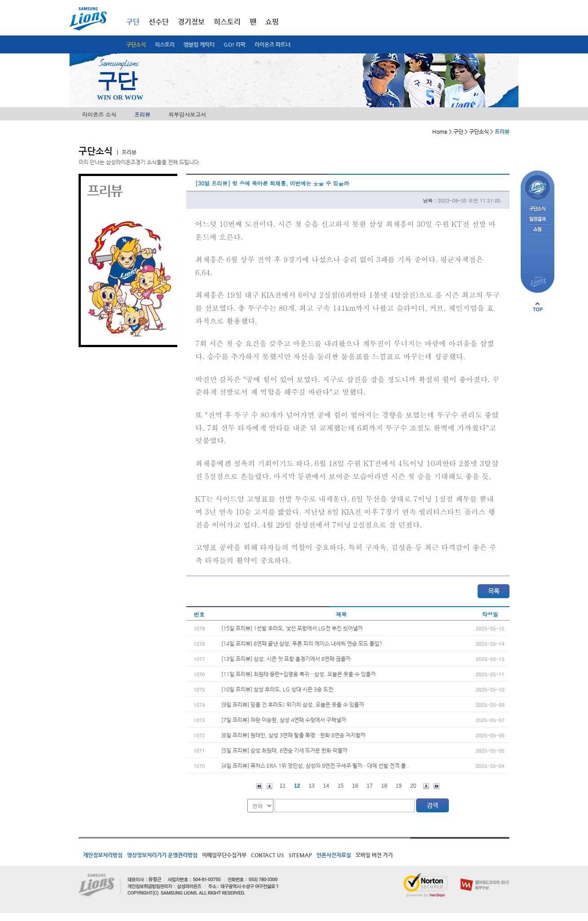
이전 (270, 786)
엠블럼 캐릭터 (199, 44)
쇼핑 (272, 22)
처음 (259, 786)
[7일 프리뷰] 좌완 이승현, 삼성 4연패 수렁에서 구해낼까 (284, 720)
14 (326, 786)
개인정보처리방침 (103, 855)
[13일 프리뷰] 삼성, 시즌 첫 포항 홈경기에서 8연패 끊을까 (286, 659)
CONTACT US (268, 855)
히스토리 (165, 44)
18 (384, 786)
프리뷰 (142, 114)
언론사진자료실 (334, 855)
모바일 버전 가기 (374, 855)
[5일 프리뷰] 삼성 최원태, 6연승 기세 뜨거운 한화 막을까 (284, 750)
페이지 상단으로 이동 (538, 307)
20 (413, 786)
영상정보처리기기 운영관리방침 (162, 855)
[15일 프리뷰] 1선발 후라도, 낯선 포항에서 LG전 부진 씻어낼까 (292, 628)
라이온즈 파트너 (272, 44)
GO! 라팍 (235, 44)
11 (283, 786)
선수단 (159, 22)
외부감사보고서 (187, 114)
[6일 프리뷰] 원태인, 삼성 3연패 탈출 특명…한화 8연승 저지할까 (293, 735)
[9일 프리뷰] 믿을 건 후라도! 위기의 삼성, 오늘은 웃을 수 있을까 (293, 705)
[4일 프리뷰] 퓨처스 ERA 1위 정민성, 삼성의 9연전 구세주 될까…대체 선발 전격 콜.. (315, 766)
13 (311, 786)
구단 (133, 22)
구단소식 (136, 44)
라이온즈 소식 (99, 114)
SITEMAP (300, 855)
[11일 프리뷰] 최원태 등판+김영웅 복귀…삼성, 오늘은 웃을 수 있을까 (298, 674)
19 (399, 786)
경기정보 (191, 22)
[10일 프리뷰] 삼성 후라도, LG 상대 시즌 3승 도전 (277, 689)
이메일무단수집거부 (224, 855)
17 (370, 786)
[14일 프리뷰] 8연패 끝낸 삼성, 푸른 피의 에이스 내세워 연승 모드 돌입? (302, 643)
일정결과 (538, 219)
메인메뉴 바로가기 (0, 0)
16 (355, 786)
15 (340, 786)
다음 (426, 786)
